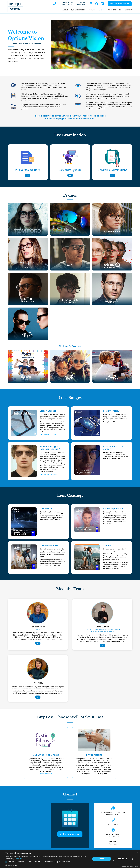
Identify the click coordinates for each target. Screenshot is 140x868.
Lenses (102, 10)
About (65, 10)
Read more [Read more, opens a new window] (18, 859)
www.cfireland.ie (46, 773)
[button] (128, 45)
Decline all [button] (123, 859)
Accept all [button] (102, 859)
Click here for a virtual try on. (50, 475)
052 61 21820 (113, 824)
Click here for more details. (49, 434)
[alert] (70, 859)
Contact (129, 10)
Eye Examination (78, 10)
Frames (92, 10)
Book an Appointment (120, 4)
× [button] (138, 852)
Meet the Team (115, 10)
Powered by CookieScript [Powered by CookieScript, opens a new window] (130, 867)
